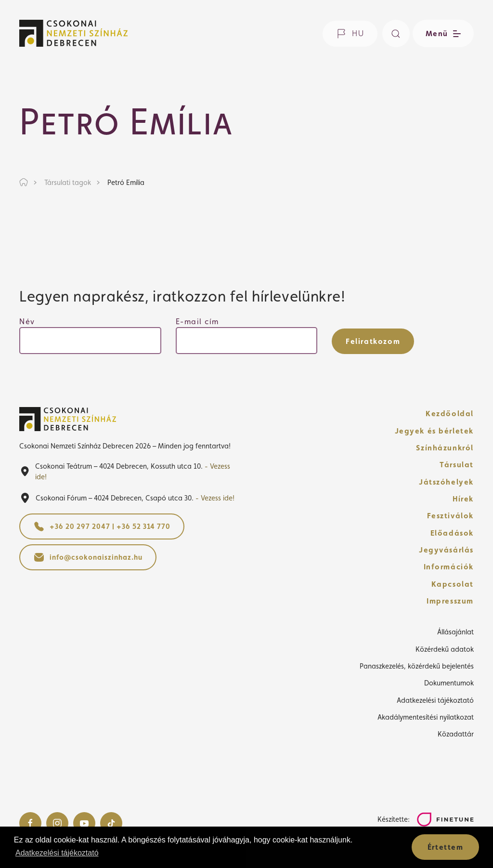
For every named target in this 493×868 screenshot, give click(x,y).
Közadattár (456, 734)
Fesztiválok (450, 516)
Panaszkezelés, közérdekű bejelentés (417, 666)
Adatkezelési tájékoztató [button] (57, 853)
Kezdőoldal (450, 414)
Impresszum (450, 601)
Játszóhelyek (446, 482)
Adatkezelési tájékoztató (435, 700)
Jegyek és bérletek (435, 431)
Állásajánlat (455, 632)
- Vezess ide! (215, 498)
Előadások (452, 533)
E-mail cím (197, 322)
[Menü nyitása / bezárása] (442, 33)
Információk (449, 567)
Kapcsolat (453, 584)
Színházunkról (445, 448)
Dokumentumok (449, 683)
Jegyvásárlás (446, 550)
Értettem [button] (446, 847)
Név (27, 322)
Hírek (463, 499)
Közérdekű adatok (445, 649)
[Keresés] (396, 33)
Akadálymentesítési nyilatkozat (426, 717)
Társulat (457, 465)
